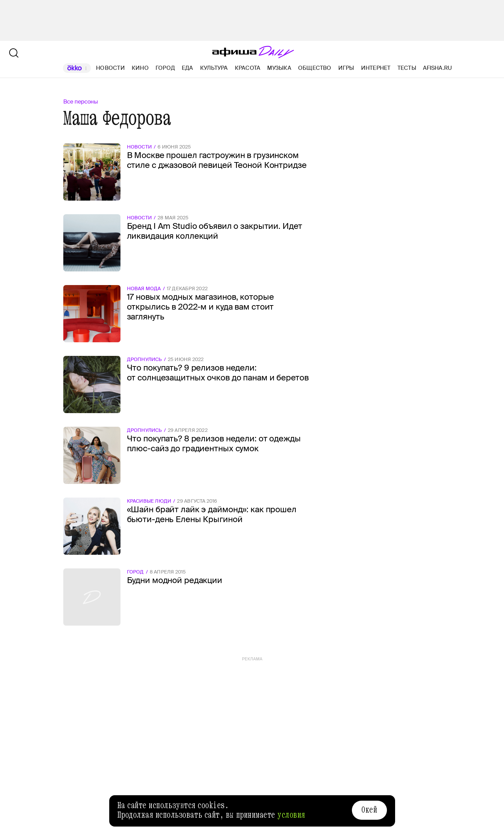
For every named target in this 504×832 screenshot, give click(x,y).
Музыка (279, 68)
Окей (369, 810)
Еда (188, 68)
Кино (140, 68)
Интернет (376, 68)
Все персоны (81, 102)
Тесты (407, 68)
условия (291, 815)
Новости (110, 68)
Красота (248, 68)
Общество (315, 68)
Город (165, 68)
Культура (214, 68)
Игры (346, 68)
